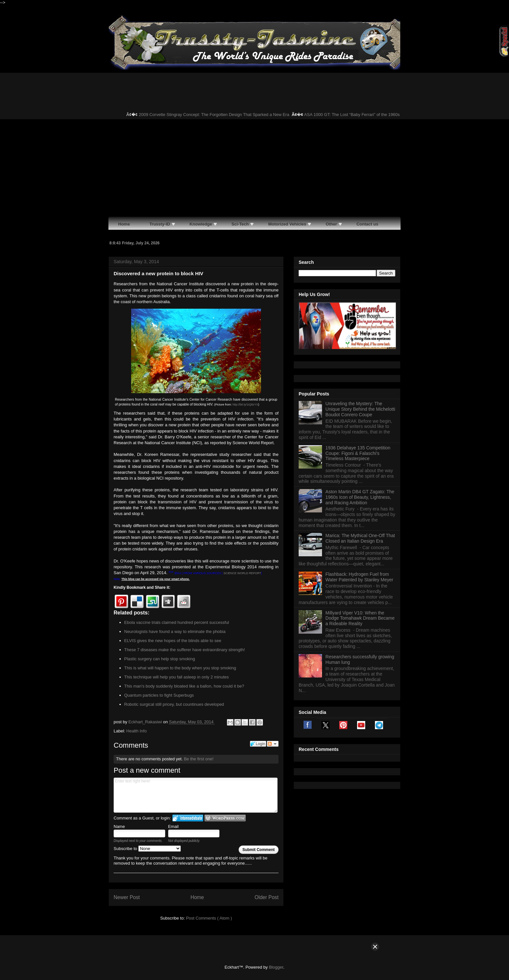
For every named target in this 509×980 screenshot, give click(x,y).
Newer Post (127, 897)
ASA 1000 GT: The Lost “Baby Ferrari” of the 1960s (355, 115)
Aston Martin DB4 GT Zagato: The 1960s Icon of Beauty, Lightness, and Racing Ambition (360, 497)
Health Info (137, 731)
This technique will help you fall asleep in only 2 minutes (177, 677)
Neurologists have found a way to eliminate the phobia (175, 632)
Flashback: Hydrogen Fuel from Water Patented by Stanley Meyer (360, 577)
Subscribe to (147, 849)
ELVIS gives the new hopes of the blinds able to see (173, 641)
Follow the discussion (273, 744)
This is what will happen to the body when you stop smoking (180, 668)
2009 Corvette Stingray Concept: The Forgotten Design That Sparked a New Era (217, 115)
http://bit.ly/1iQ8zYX (245, 405)
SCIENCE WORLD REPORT (242, 573)
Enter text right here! (196, 795)
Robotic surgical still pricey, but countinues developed (174, 704)
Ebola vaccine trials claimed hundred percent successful (177, 622)
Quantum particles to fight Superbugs (159, 695)
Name (119, 826)
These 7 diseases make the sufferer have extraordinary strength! (185, 650)
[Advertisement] (255, 168)
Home (197, 897)
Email (174, 826)
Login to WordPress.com (225, 818)
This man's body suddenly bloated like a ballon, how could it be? (184, 686)
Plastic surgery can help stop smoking (160, 659)
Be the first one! (199, 759)
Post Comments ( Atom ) (209, 918)
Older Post (267, 897)
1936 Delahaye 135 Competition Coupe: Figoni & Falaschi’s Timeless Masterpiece (358, 453)
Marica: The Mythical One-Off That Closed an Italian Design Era (360, 538)
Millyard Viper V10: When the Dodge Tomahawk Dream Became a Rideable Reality (360, 618)
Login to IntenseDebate (188, 818)
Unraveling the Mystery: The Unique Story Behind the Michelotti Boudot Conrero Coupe (360, 409)
